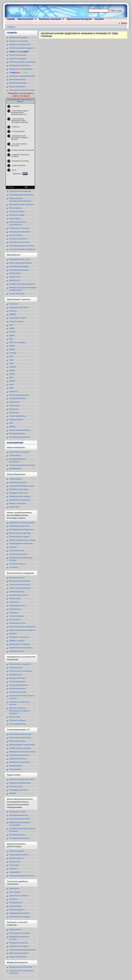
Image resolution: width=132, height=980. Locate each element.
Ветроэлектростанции (19, 537)
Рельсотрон (15, 892)
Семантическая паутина (20, 748)
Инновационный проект (20, 232)
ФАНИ (12, 381)
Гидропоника (15, 930)
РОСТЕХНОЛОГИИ (17, 398)
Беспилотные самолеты (20, 664)
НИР (11, 423)
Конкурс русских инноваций (22, 284)
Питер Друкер (15, 208)
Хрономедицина (17, 592)
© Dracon (10, 187)
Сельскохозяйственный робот (23, 950)
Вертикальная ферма (19, 953)
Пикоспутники (16, 668)
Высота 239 (14, 862)
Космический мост (18, 688)
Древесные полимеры (19, 452)
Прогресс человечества (20, 44)
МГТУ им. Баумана (18, 342)
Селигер (13, 311)
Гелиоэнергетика (17, 551)
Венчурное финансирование (22, 76)
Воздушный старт (17, 678)
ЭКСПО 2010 (15, 273)
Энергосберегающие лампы (22, 486)
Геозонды (14, 567)
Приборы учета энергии (20, 496)
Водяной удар (16, 906)
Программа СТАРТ (17, 318)
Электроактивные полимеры (22, 465)
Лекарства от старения (20, 644)
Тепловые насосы (17, 564)
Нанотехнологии (25, 19)
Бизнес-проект (16, 235)
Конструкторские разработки (22, 249)
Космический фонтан (19, 685)
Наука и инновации (18, 59)
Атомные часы (16, 786)
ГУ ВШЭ (13, 353)
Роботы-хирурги (17, 851)
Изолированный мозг (19, 815)
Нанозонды (14, 602)
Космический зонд (18, 724)
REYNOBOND (15, 469)
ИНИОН (13, 367)
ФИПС (12, 370)
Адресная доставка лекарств (22, 630)
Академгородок (16, 419)
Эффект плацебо (17, 641)
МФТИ (12, 346)
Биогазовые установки (20, 933)
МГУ (11, 339)
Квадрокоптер (16, 675)
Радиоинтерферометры (20, 783)
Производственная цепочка (22, 246)
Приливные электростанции (22, 523)
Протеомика (15, 620)
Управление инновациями (21, 69)
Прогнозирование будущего (22, 48)
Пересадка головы (18, 812)
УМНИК (12, 314)
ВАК (11, 378)
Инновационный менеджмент (23, 62)
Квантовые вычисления (20, 738)
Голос (25, 174)
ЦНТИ (12, 374)
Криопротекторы (17, 651)
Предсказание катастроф (21, 967)
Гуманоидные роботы (19, 855)
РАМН (12, 328)
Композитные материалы (21, 671)
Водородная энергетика (20, 533)
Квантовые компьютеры (20, 734)
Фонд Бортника (16, 321)
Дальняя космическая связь (22, 779)
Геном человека (16, 616)
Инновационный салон (20, 259)
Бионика (13, 634)
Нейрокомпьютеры (18, 759)
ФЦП (11, 388)
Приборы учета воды (19, 489)
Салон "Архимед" (17, 294)
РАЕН (12, 335)
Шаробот (13, 869)
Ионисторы (14, 507)
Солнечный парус (17, 682)
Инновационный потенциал (22, 204)
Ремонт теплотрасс (18, 503)
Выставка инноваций (19, 266)
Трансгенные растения (20, 584)
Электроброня (16, 903)
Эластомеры (15, 455)
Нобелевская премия (19, 270)
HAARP (13, 793)
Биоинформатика (17, 606)
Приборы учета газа (18, 493)
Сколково (99, 19)
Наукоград (14, 409)
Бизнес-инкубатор (17, 416)
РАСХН (13, 27)
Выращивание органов (20, 581)
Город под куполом (18, 957)
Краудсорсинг (16, 766)
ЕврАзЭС (13, 392)
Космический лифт (18, 692)
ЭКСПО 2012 (15, 277)
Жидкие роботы (16, 858)
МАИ (11, 360)
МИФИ (12, 349)
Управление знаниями (19, 228)
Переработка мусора (19, 943)
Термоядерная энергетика (21, 543)
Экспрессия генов (17, 623)
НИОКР (12, 427)
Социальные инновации (20, 191)
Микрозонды (15, 598)
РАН (11, 325)
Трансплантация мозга (19, 819)
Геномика (14, 613)
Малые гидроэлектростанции (22, 540)
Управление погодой (19, 946)
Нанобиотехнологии (18, 595)
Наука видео (15, 219)
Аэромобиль (15, 872)
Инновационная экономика (21, 195)
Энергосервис (16, 479)
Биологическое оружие (20, 917)
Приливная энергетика (19, 526)
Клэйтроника (15, 769)
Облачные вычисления (20, 762)
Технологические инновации (22, 90)
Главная (11, 19)
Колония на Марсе (18, 720)
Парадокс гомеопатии (19, 637)
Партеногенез (15, 609)
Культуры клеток (17, 578)
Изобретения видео (18, 83)
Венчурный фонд (17, 433)
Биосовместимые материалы (23, 627)
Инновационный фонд (19, 437)
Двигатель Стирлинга (19, 896)
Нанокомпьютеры (17, 741)
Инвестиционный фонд (20, 430)
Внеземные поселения (50, 19)
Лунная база (15, 717)
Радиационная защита (19, 913)
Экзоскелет (14, 889)
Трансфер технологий (19, 242)
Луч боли (13, 899)
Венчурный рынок (18, 79)
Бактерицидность (17, 910)
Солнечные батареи (18, 554)
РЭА (11, 356)
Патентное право (17, 215)
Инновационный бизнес (20, 65)
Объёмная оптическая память (23, 752)
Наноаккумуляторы (18, 482)
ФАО (11, 384)
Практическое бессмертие (79, 19)
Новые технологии (18, 55)
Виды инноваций (17, 87)
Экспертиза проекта (18, 239)
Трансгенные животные (20, 588)
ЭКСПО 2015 (15, 280)
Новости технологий (18, 41)
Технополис (15, 406)
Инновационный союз (19, 395)
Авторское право (17, 211)
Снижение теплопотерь (20, 500)
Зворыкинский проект (19, 307)
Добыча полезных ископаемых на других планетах (19, 711)
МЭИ (11, 363)
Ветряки (13, 547)
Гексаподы (14, 865)
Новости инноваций (18, 37)
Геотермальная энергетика (21, 529)
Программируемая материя (22, 876)
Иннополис (14, 402)
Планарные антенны (19, 790)
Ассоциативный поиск (19, 755)
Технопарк (14, 413)
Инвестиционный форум (20, 263)
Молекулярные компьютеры (22, 745)
